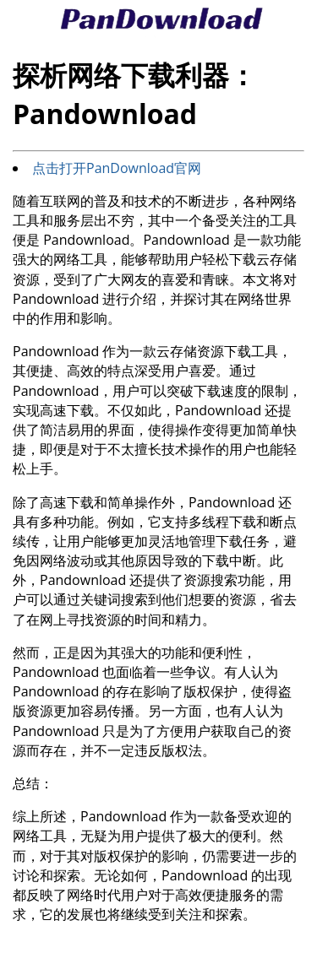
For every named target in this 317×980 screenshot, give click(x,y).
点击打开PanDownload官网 (117, 168)
